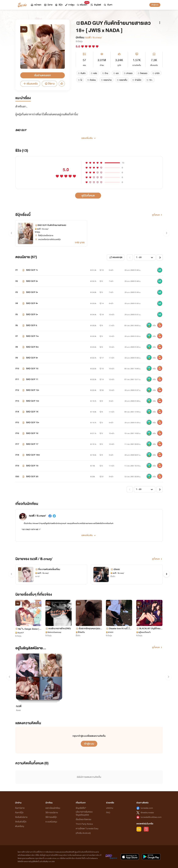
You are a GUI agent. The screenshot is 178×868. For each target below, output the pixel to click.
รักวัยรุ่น (79, 41)
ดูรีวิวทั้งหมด (88, 196)
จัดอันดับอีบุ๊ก (21, 822)
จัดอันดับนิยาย (21, 817)
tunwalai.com (147, 808)
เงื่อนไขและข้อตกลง (83, 819)
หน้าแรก (36, 5)
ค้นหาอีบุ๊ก (19, 813)
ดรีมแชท (83, 4)
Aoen (18, 710)
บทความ (110, 808)
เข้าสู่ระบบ (155, 5)
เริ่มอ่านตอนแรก (42, 75)
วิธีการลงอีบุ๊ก (51, 817)
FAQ (108, 813)
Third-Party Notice (84, 824)
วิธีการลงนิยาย (52, 813)
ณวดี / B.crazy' (94, 37)
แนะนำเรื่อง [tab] (23, 98)
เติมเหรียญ (20, 826)
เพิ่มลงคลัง (30, 84)
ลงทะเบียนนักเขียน (53, 808)
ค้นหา (108, 5)
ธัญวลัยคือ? (81, 808)
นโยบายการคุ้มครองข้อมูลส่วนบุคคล (84, 813)
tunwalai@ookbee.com (151, 817)
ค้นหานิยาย (20, 808)
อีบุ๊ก (59, 5)
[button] (89, 137)
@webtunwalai (147, 813)
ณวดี (19, 706)
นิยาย (48, 5)
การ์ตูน (70, 5)
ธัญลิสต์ (96, 5)
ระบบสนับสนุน (51, 822)
